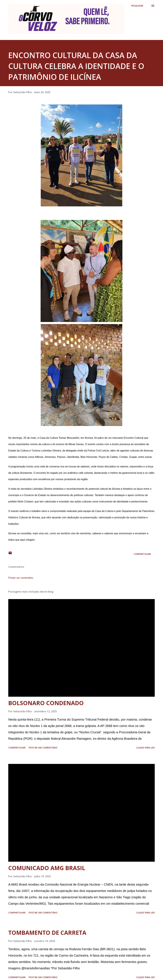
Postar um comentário (21, 578)
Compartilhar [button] (142, 554)
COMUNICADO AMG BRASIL (47, 868)
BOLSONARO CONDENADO (46, 703)
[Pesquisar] (137, 6)
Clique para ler (145, 748)
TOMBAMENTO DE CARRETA (47, 933)
